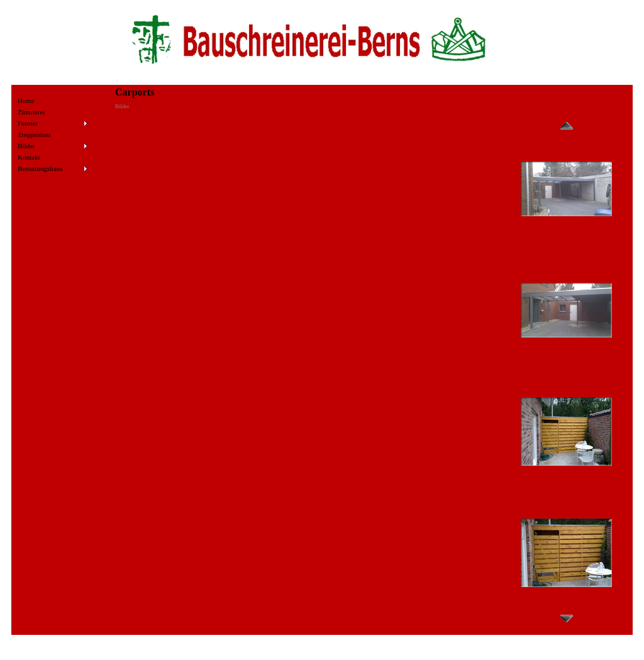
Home (26, 101)
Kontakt (29, 157)
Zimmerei (31, 112)
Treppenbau (34, 135)
